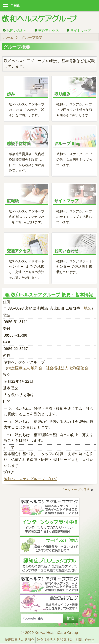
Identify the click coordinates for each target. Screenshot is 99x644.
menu (15, 5)
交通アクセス (49, 31)
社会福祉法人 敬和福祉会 (67, 368)
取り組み (62, 94)
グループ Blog (67, 143)
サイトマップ (81, 31)
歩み (11, 94)
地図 (88, 308)
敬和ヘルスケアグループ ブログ (30, 479)
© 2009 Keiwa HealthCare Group (49, 633)
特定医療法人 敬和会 (25, 368)
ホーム (9, 37)
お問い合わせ (17, 31)
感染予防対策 (19, 143)
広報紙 (13, 201)
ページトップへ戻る (77, 490)
